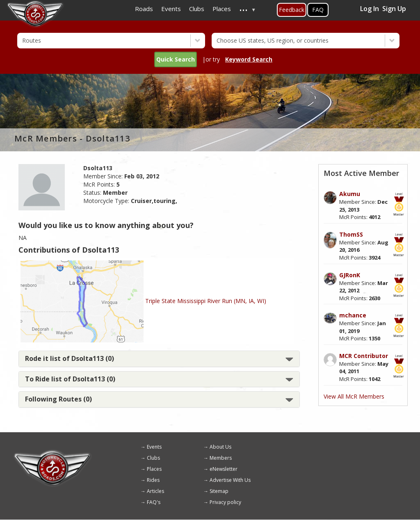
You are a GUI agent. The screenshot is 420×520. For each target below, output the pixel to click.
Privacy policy (225, 502)
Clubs (153, 458)
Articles (155, 491)
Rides (153, 480)
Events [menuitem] (171, 9)
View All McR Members (354, 396)
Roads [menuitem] (144, 9)
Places (154, 469)
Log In (370, 9)
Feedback (292, 10)
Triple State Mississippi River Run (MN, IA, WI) (206, 301)
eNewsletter (224, 469)
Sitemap (219, 491)
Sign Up (394, 9)
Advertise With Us (230, 480)
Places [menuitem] (222, 9)
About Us (220, 447)
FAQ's (154, 502)
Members (221, 458)
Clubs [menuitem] (197, 9)
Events (154, 447)
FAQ (318, 10)
